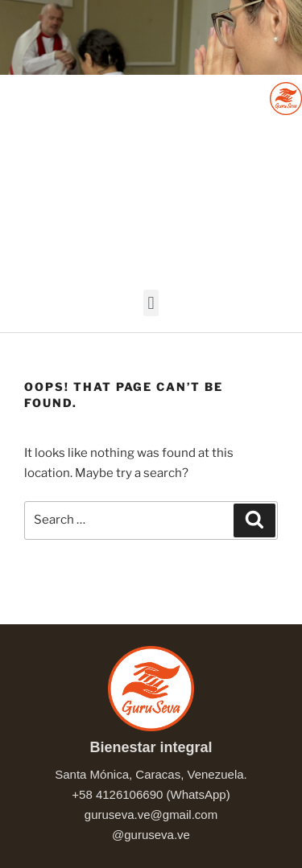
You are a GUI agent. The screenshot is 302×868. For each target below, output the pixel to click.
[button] (151, 303)
